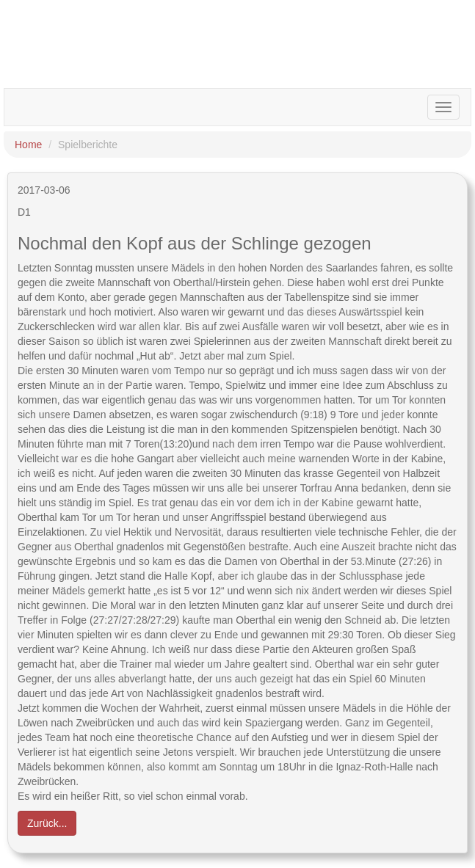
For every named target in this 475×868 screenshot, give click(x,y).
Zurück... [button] (47, 823)
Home (28, 145)
